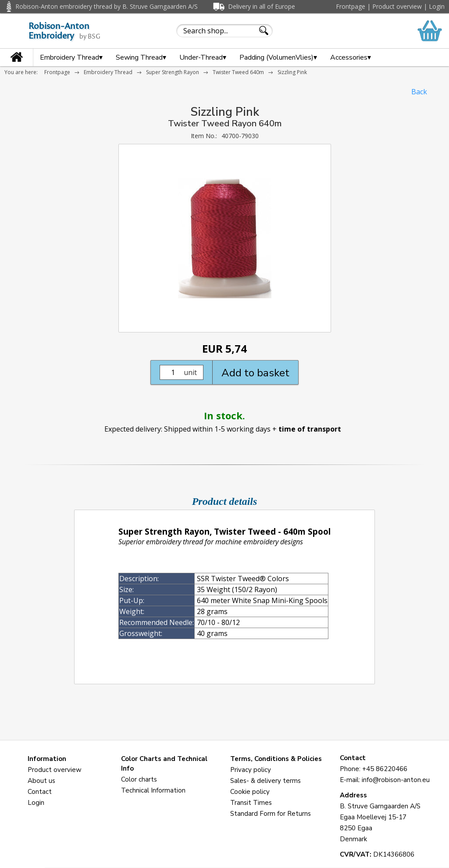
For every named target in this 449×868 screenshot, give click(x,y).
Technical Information (153, 790)
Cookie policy (250, 792)
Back (419, 92)
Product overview (397, 6)
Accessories (351, 57)
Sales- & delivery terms (265, 781)
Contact (40, 792)
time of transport (310, 429)
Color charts (139, 779)
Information (47, 759)
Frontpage (351, 6)
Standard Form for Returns (271, 814)
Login (437, 6)
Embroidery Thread (71, 57)
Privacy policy (251, 770)
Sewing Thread (141, 57)
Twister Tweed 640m (238, 72)
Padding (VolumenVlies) (278, 57)
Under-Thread (203, 57)
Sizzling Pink (292, 72)
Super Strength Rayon (173, 72)
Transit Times (251, 803)
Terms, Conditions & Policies (276, 759)
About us (41, 781)
